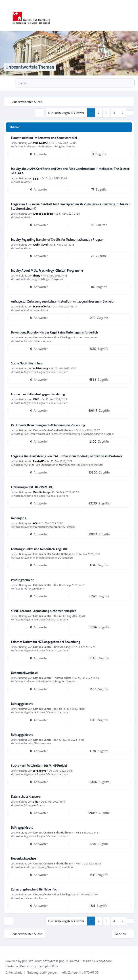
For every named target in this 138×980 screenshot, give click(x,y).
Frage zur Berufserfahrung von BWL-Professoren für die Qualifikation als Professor (67, 456)
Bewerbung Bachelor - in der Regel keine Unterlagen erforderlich (54, 332)
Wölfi (36, 399)
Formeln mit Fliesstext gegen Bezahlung (38, 394)
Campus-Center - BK (45, 585)
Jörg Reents (40, 771)
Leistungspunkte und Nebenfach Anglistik (39, 549)
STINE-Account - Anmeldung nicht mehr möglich (44, 611)
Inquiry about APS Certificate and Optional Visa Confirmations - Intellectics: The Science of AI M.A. (70, 171)
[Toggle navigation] (133, 16)
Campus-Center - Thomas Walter (52, 678)
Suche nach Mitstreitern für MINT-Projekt (39, 766)
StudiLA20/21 (41, 143)
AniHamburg (40, 368)
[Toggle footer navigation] (5, 950)
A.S (35, 523)
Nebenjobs (18, 518)
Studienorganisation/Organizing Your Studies (49, 146)
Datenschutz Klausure (26, 797)
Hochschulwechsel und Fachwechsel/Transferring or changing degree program (69, 434)
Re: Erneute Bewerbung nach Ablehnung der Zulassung (48, 425)
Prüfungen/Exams (34, 588)
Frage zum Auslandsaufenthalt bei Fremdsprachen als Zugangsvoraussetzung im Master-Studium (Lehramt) (71, 206)
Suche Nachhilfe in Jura (27, 363)
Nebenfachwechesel (25, 673)
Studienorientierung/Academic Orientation (48, 557)
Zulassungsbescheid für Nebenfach (35, 889)
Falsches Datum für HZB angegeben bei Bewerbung (45, 642)
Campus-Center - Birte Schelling (51, 337)
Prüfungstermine (22, 580)
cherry (37, 275)
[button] (130, 113)
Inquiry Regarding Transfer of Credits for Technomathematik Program (58, 240)
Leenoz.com (104, 961)
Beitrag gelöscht (22, 704)
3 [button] (107, 113)
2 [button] (99, 113)
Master (27, 182)
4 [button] (114, 113)
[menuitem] (14, 972)
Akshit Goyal (40, 244)
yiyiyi (36, 178)
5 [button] (122, 113)
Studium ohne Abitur (36, 310)
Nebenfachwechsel (24, 858)
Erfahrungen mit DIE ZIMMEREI (32, 487)
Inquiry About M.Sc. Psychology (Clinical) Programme (47, 270)
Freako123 (39, 461)
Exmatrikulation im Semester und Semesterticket (44, 138)
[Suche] (122, 83)
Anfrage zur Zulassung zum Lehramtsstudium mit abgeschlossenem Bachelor (63, 301)
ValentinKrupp (41, 492)
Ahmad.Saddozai (43, 213)
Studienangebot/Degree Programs (43, 279)
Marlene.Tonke (42, 306)
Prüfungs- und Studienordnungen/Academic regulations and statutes (63, 465)
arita (36, 801)
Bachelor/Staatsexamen (37, 341)
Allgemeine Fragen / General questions (46, 372)
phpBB (27, 961)
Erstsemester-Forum (35, 898)
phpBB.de (52, 966)
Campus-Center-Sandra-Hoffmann (53, 430)
